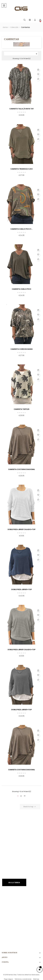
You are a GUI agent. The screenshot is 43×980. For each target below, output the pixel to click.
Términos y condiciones (23, 979)
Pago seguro (8, 979)
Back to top (30, 807)
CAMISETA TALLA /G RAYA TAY (21, 109)
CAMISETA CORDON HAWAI (22, 349)
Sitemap (36, 979)
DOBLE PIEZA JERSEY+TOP (22, 589)
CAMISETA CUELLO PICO (21, 289)
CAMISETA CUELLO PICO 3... (21, 229)
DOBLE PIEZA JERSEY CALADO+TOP (22, 529)
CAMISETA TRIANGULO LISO (22, 169)
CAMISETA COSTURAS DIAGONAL (22, 469)
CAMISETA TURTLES (22, 409)
